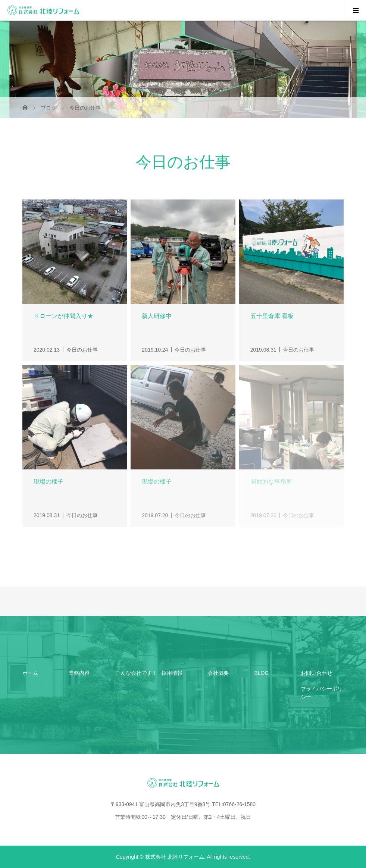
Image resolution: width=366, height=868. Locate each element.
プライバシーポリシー (322, 693)
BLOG (261, 673)
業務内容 (79, 673)
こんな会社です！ (136, 673)
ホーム (30, 673)
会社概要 (218, 673)
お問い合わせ (316, 673)
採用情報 (172, 673)
